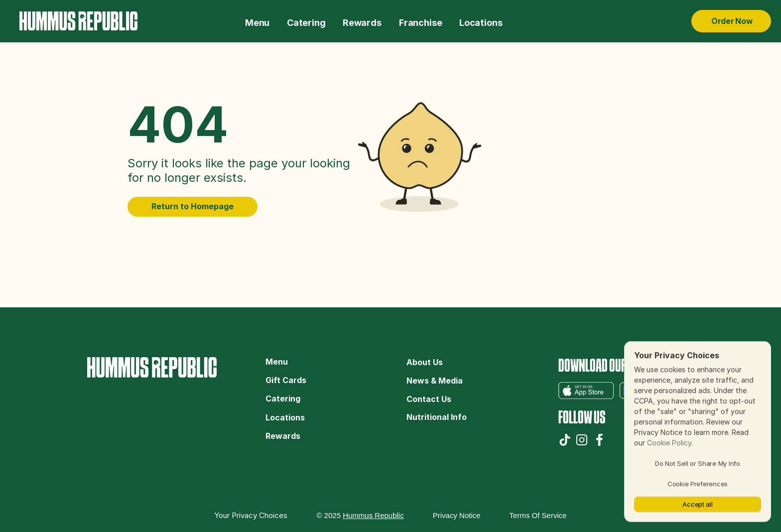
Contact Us (429, 399)
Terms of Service (538, 515)
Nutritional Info (437, 417)
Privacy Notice (457, 515)
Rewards (283, 436)
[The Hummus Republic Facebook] (599, 440)
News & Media (435, 381)
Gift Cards (286, 380)
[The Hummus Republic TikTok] (565, 440)
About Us (425, 362)
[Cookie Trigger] (251, 515)
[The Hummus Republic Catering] (306, 21)
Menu (277, 362)
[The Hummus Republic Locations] (481, 21)
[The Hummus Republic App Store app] (586, 391)
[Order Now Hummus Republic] (731, 21)
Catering (284, 399)
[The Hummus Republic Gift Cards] (362, 21)
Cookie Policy (669, 443)
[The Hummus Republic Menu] (257, 21)
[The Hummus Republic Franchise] (420, 21)
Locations (285, 417)
